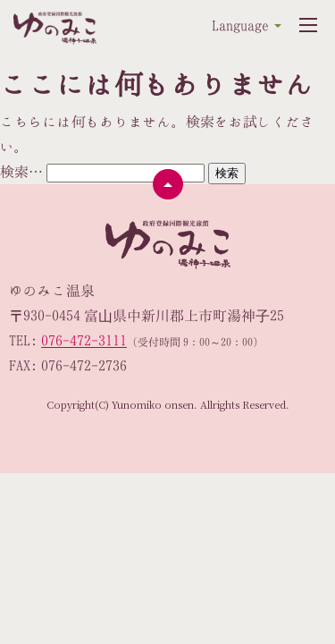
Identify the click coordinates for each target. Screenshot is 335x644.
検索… (21, 172)
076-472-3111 (84, 341)
